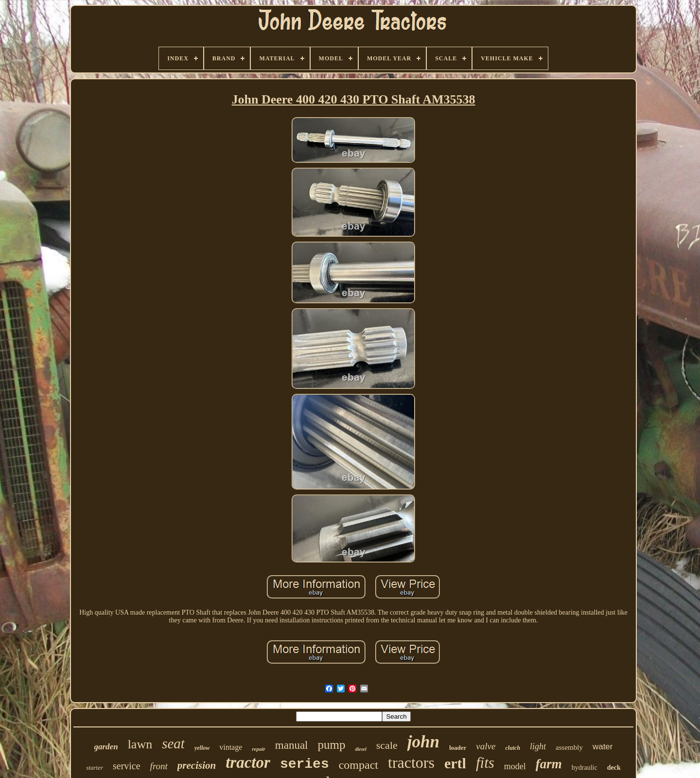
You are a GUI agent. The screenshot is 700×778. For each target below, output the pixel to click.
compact (359, 765)
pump (332, 745)
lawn (140, 744)
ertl (455, 763)
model (515, 766)
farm (549, 764)
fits (485, 763)
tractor (248, 762)
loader (458, 748)
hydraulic (585, 768)
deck (614, 768)
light (538, 746)
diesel (360, 749)
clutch (513, 748)
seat (173, 743)
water (603, 747)
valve (486, 746)
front (159, 766)
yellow (202, 748)
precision (197, 765)
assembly (569, 747)
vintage (231, 747)
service (127, 766)
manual (292, 745)
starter (95, 768)
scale (387, 745)
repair (259, 749)
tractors (411, 762)
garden (106, 747)
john (423, 742)
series (305, 764)
